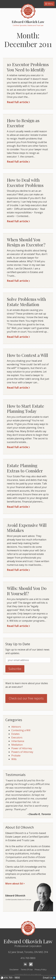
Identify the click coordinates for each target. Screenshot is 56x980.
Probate (16, 756)
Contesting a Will (21, 730)
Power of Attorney (22, 748)
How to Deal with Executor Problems (25, 182)
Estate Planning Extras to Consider (25, 468)
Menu (50, 4)
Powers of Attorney (22, 752)
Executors (17, 737)
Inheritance (18, 741)
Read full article (17, 102)
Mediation (17, 745)
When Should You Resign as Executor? (26, 242)
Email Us (49, 978)
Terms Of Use (27, 969)
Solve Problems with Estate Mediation (26, 302)
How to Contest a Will (27, 355)
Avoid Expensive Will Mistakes (27, 528)
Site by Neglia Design (36, 974)
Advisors (16, 727)
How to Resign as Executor (23, 123)
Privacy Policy (41, 969)
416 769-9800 (28, 958)
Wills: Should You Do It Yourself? (27, 591)
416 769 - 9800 (10, 978)
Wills (14, 759)
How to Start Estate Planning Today (25, 408)
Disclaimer (14, 969)
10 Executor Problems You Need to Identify (28, 67)
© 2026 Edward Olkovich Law (22, 974)
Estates (15, 734)
